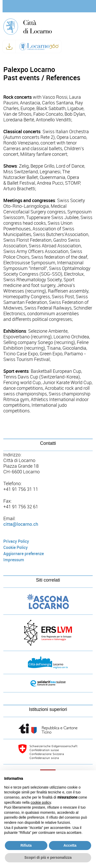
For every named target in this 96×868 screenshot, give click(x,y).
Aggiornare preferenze (24, 554)
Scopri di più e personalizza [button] (48, 857)
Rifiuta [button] (26, 845)
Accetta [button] (70, 845)
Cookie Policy (15, 548)
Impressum (14, 560)
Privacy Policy (16, 541)
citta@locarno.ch (21, 524)
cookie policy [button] (41, 802)
